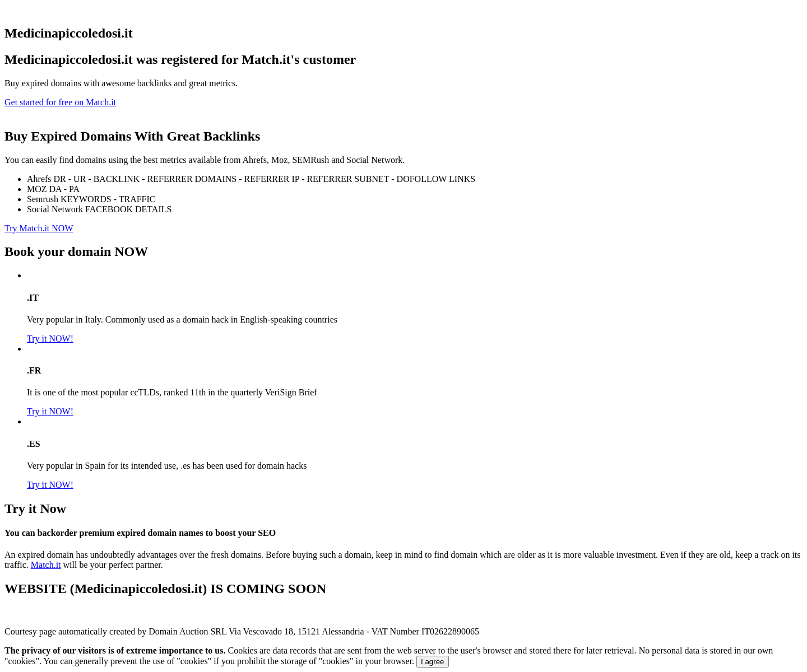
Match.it (46, 565)
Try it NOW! (50, 339)
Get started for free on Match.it (60, 102)
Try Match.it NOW (39, 228)
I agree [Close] (433, 662)
